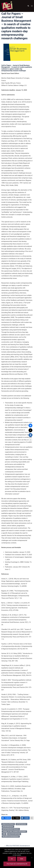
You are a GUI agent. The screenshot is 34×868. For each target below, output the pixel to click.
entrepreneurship (8, 827)
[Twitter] (16, 818)
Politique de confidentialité (17, 864)
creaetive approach (8, 824)
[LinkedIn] (25, 818)
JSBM (4, 834)
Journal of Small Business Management (14, 832)
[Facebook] (6, 818)
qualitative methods (14, 834)
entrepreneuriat (21, 824)
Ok (12, 859)
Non (22, 859)
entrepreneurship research (11, 829)
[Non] (32, 858)
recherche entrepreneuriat (11, 836)
